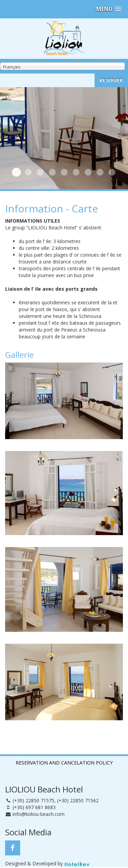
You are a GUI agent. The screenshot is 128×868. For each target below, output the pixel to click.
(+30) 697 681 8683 (34, 807)
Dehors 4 (88, 172)
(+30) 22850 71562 (78, 800)
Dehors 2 (64, 172)
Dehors (40, 172)
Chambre (16, 172)
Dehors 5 (100, 172)
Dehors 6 (112, 172)
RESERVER (111, 80)
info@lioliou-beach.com (39, 814)
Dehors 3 (76, 172)
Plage (28, 172)
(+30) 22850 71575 (33, 800)
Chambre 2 (52, 172)
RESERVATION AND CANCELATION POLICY (64, 763)
